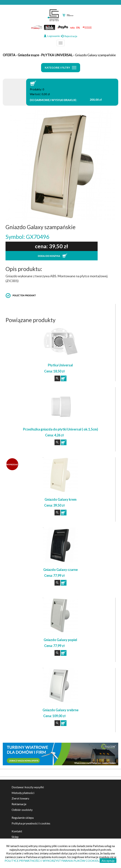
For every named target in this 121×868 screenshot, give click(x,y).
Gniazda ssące (28, 55)
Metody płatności (23, 793)
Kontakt (17, 831)
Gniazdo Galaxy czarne (60, 570)
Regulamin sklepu (23, 818)
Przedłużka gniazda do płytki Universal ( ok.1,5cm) (60, 429)
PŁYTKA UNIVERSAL (57, 55)
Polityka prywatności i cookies (31, 823)
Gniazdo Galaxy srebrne (60, 710)
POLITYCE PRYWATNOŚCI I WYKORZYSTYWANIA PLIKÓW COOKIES (52, 861)
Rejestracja (69, 36)
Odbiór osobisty (22, 810)
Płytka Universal (60, 365)
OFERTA (9, 55)
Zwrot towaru (20, 798)
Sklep (15, 837)
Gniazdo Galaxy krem (60, 499)
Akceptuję (108, 861)
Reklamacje (19, 804)
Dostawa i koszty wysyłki (28, 787)
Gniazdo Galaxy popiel (60, 640)
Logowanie (52, 36)
